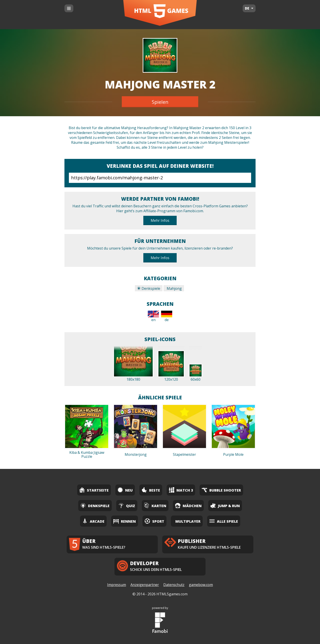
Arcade (93, 521)
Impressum (117, 585)
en (153, 316)
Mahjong (174, 288)
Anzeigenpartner (145, 585)
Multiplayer (188, 521)
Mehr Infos (160, 220)
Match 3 (181, 490)
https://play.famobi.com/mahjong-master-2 (160, 178)
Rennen (125, 521)
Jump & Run (225, 505)
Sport (154, 521)
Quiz (127, 505)
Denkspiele (149, 288)
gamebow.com (201, 585)
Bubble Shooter (221, 490)
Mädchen (188, 505)
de (167, 316)
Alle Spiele (224, 521)
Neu (125, 490)
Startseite (94, 490)
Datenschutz (174, 585)
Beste (151, 490)
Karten (155, 505)
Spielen (160, 102)
